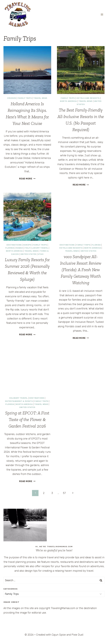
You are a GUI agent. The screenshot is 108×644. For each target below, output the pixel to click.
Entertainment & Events (19, 401)
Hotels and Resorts (88, 98)
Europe (27, 245)
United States (28, 254)
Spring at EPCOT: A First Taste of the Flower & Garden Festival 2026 (27, 420)
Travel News (40, 98)
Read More (27, 179)
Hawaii (19, 248)
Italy (27, 248)
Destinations (14, 245)
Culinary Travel (18, 398)
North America (68, 101)
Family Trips (25, 98)
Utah (41, 254)
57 (64, 493)
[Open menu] (102, 14)
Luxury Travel (40, 248)
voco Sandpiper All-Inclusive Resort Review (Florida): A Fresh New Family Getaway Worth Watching (81, 270)
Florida (10, 248)
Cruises (12, 98)
